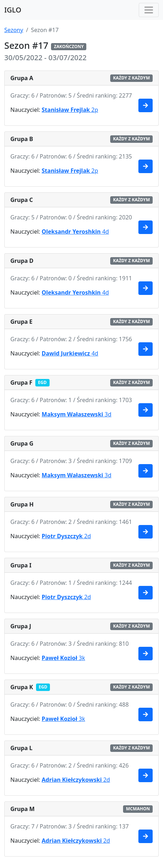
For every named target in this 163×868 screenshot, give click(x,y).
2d (66, 536)
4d (75, 232)
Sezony (14, 30)
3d (77, 414)
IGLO (13, 10)
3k (63, 658)
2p (70, 110)
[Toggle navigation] (149, 10)
